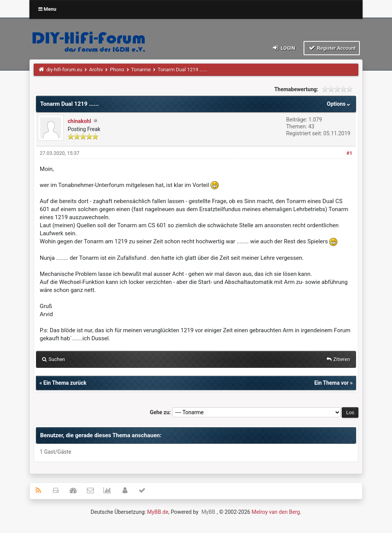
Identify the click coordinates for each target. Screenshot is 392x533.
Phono (117, 70)
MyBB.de (158, 512)
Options (339, 104)
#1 (349, 153)
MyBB (208, 512)
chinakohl (79, 121)
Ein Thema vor (332, 383)
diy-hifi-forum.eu (64, 70)
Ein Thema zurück (65, 383)
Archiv (96, 70)
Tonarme (141, 70)
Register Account (332, 48)
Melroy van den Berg (276, 512)
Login (283, 48)
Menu (47, 9)
